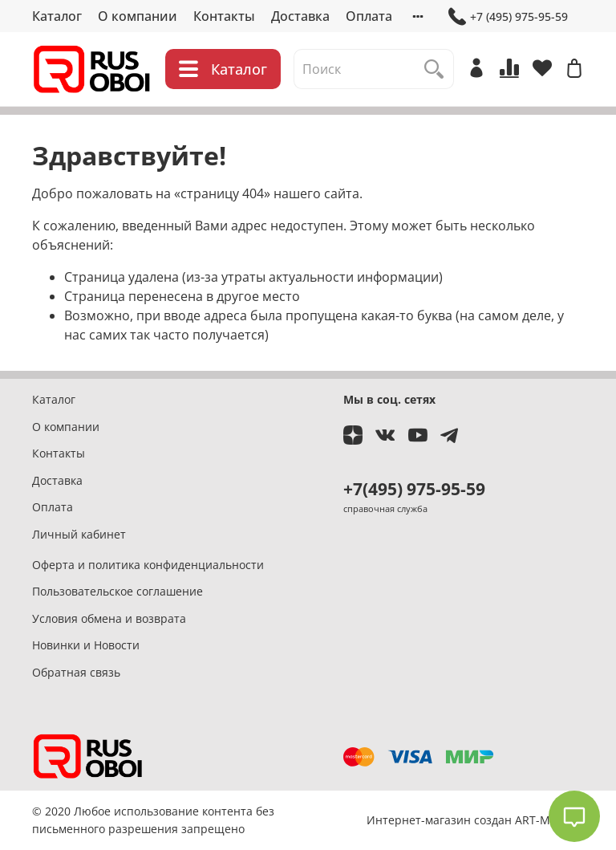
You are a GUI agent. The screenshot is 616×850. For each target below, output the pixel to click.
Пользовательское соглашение (118, 591)
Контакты (224, 16)
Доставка (300, 16)
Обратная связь (76, 672)
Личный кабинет (79, 534)
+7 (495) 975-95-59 (508, 16)
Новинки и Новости (86, 645)
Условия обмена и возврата (109, 618)
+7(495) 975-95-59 (414, 489)
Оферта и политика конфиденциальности (148, 565)
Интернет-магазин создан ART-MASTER (475, 820)
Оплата (369, 16)
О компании (138, 16)
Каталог (57, 16)
